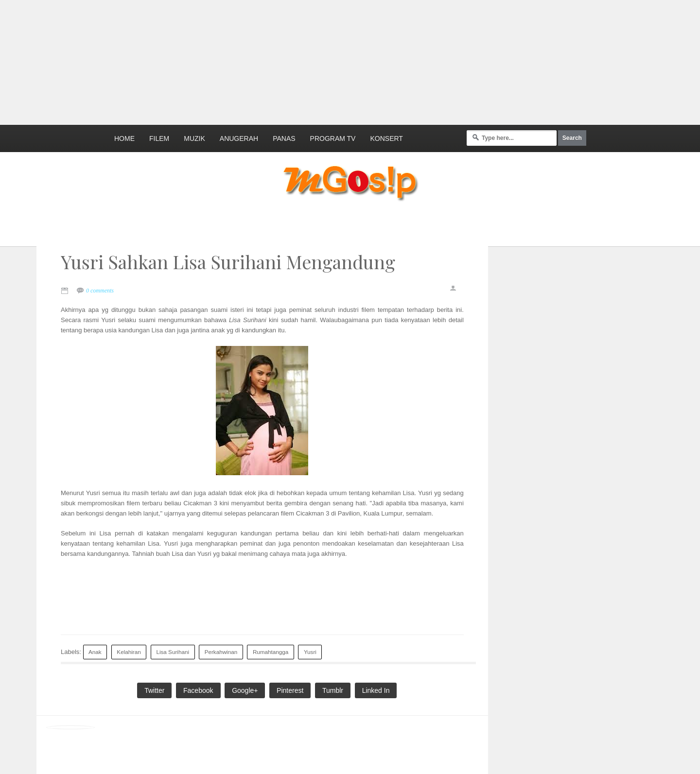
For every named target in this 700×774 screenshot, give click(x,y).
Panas (284, 138)
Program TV (333, 138)
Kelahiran (129, 652)
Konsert (386, 138)
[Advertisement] (236, 61)
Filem (159, 138)
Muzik (194, 138)
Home (124, 138)
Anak (95, 652)
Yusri (310, 652)
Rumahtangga (271, 652)
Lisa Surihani (173, 652)
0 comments (100, 291)
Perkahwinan (221, 652)
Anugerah (239, 138)
